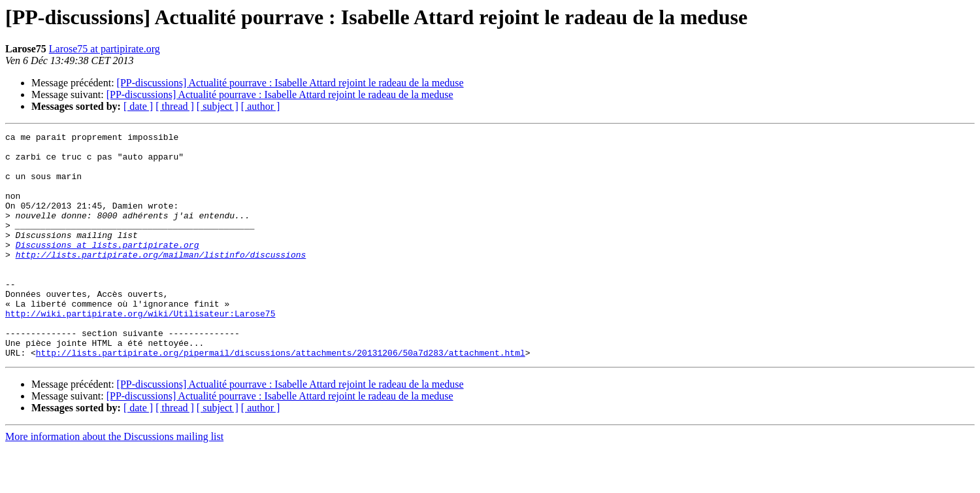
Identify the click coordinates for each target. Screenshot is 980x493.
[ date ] (138, 106)
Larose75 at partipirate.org (105, 49)
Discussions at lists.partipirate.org (107, 268)
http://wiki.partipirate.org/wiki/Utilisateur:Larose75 (140, 350)
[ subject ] (218, 106)
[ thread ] (175, 106)
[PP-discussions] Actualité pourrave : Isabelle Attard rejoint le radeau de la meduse (290, 83)
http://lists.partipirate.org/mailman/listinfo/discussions (161, 280)
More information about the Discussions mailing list (114, 482)
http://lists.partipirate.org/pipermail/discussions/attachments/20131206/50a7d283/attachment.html (281, 398)
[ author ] (261, 106)
